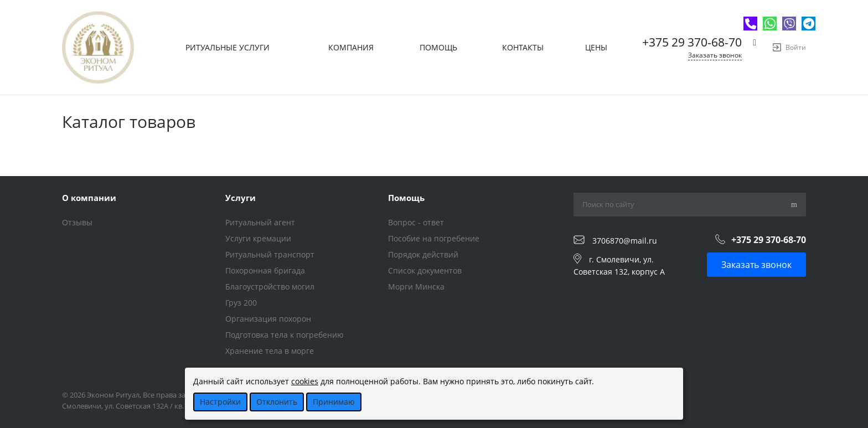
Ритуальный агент (260, 222)
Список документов (425, 270)
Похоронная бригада (265, 270)
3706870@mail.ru (625, 241)
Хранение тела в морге (270, 351)
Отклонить (277, 402)
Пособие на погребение (434, 238)
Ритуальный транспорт (270, 254)
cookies (305, 381)
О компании (89, 198)
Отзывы (77, 222)
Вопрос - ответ (416, 222)
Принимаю (334, 402)
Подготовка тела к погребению (285, 335)
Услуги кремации (258, 238)
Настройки (220, 402)
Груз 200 (241, 303)
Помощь (406, 198)
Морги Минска (416, 287)
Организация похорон (268, 319)
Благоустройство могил (270, 287)
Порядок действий (423, 254)
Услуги (241, 198)
